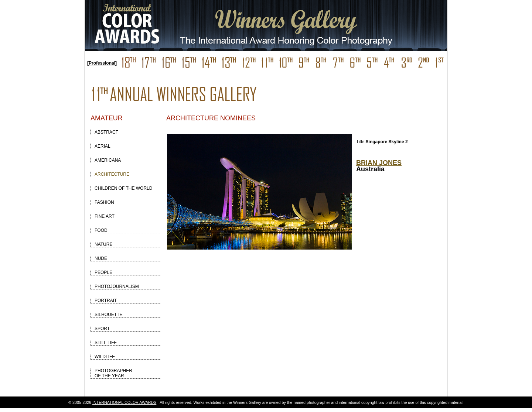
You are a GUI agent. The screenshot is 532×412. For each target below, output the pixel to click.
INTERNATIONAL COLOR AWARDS (124, 402)
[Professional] (102, 63)
